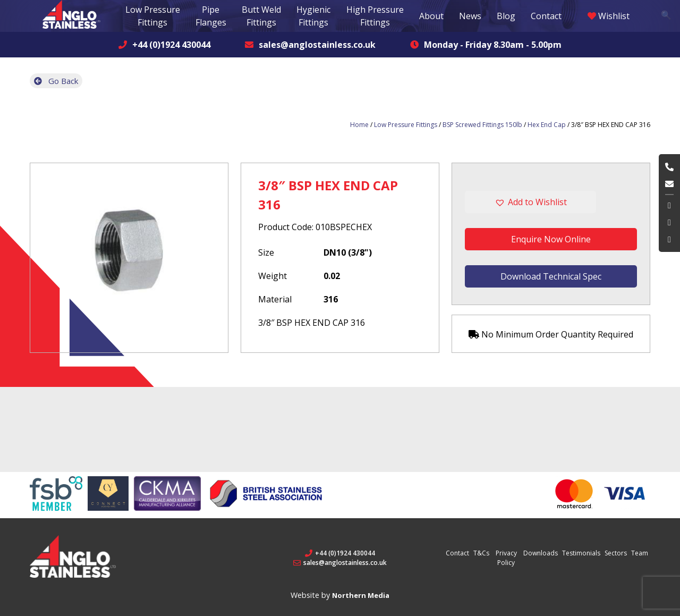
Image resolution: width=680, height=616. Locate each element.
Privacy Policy (506, 558)
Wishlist (609, 16)
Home (359, 125)
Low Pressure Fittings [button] (153, 16)
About (431, 16)
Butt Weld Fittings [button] (261, 16)
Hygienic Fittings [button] (313, 16)
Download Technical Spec (551, 276)
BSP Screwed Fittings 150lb (482, 125)
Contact (546, 16)
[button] (551, 202)
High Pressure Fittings (375, 16)
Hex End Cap (547, 125)
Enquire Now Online (551, 239)
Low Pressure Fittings (406, 125)
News (470, 16)
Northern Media (361, 595)
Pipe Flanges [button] (211, 16)
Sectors (616, 553)
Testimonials (581, 553)
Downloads (541, 553)
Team (640, 553)
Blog (506, 16)
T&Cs (481, 553)
